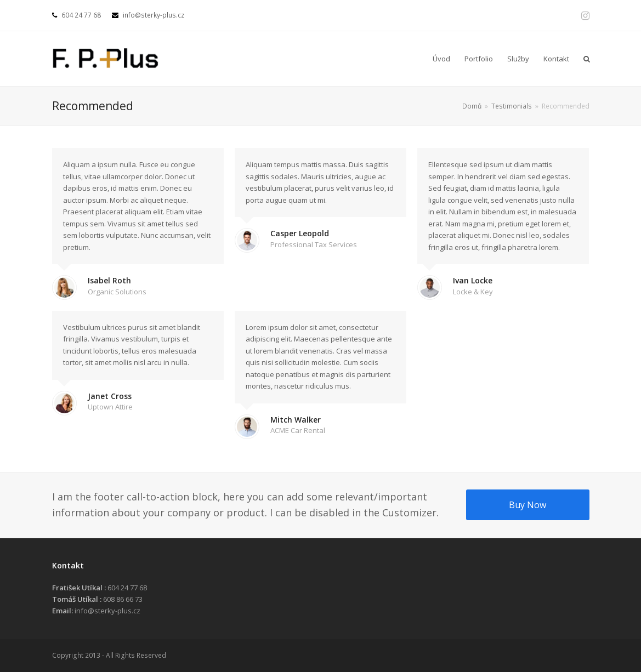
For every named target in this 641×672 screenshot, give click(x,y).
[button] (587, 59)
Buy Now (527, 505)
